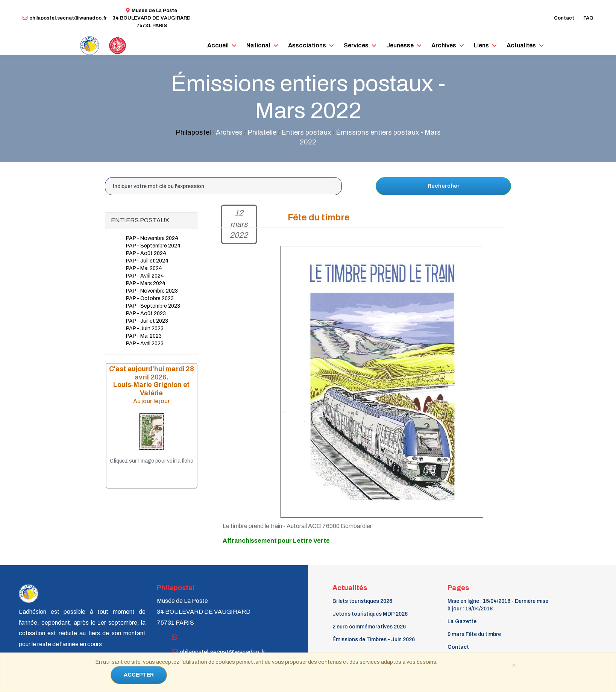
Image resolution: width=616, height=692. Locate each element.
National (258, 45)
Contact (564, 18)
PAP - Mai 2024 (144, 268)
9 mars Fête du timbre (474, 634)
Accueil (218, 45)
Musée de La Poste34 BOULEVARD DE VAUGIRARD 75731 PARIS (152, 18)
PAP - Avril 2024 (145, 276)
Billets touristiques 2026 (362, 601)
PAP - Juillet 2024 (147, 261)
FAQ (588, 18)
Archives (444, 45)
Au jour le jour (152, 401)
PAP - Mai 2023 (144, 336)
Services (356, 45)
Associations (307, 45)
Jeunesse (400, 45)
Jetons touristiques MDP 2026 (370, 614)
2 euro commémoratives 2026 (369, 627)
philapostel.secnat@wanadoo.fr (65, 18)
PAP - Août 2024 (146, 253)
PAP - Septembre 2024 (153, 246)
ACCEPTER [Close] (139, 675)
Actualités (521, 45)
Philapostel (193, 132)
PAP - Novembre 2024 (152, 238)
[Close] (514, 665)
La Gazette (462, 621)
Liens (481, 45)
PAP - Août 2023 (146, 313)
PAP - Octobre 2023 (150, 298)
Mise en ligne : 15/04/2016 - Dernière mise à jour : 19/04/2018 (498, 605)
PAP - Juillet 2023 (147, 321)
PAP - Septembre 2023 (153, 306)
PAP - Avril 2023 (145, 344)
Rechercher (444, 186)
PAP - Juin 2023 (145, 329)
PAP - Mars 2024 (146, 283)
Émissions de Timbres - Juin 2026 (374, 640)
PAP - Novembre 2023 (152, 291)
